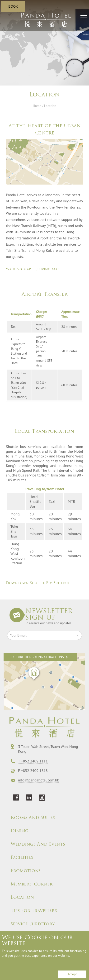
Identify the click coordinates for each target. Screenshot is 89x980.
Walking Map (18, 269)
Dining (20, 831)
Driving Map (47, 269)
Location (22, 897)
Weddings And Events (38, 844)
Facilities (22, 857)
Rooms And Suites (33, 818)
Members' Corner (32, 884)
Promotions (26, 871)
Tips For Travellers (34, 911)
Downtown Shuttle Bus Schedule (39, 583)
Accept (72, 974)
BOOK (13, 6)
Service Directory (33, 924)
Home (37, 106)
